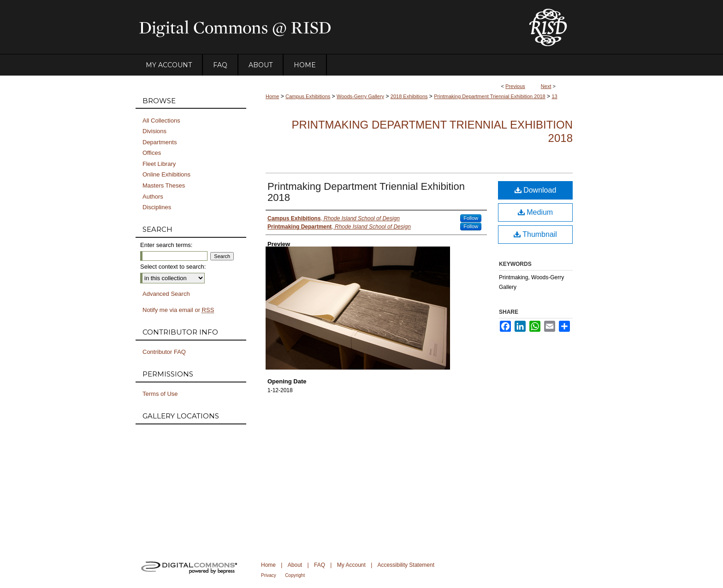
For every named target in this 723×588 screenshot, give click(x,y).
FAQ (320, 565)
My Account (351, 565)
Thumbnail (535, 234)
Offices (152, 153)
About (295, 565)
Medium (535, 212)
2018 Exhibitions (409, 96)
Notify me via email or (178, 310)
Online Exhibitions (166, 174)
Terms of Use (160, 394)
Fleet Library (159, 164)
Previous (515, 86)
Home (272, 96)
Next (546, 86)
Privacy (269, 575)
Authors (153, 197)
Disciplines (157, 207)
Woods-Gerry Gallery (360, 96)
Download (536, 190)
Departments (160, 142)
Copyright (295, 575)
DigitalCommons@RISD (325, 27)
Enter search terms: (166, 245)
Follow (471, 218)
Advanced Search (166, 294)
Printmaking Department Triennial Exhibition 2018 (490, 96)
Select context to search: (173, 267)
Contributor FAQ (164, 352)
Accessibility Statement (406, 565)
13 (554, 96)
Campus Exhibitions (308, 96)
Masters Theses (164, 185)
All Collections (161, 121)
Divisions (154, 131)
